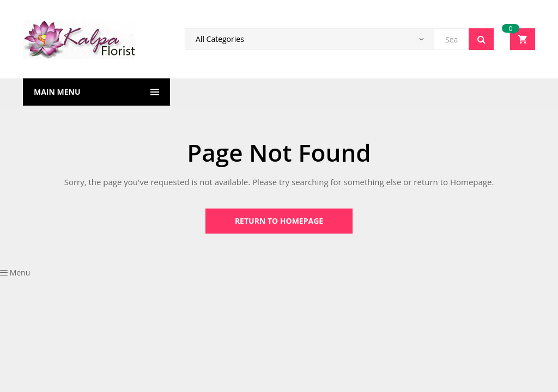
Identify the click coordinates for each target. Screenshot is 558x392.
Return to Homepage (279, 221)
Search (481, 39)
